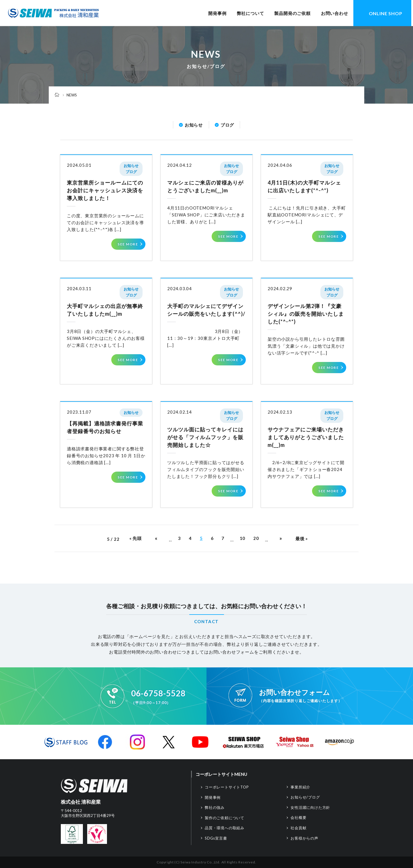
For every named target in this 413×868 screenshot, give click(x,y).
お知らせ (194, 125)
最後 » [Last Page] (302, 538)
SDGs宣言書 (216, 838)
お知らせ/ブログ (305, 797)
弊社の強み (215, 807)
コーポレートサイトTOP (227, 787)
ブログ (227, 125)
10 (243, 538)
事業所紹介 (300, 787)
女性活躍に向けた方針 (310, 807)
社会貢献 (298, 828)
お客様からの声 (304, 838)
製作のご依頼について (225, 818)
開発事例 (217, 13)
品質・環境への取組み (225, 828)
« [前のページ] (156, 538)
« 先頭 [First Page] (136, 538)
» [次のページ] (281, 538)
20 (256, 538)
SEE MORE (128, 244)
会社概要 (298, 817)
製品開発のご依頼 (292, 13)
